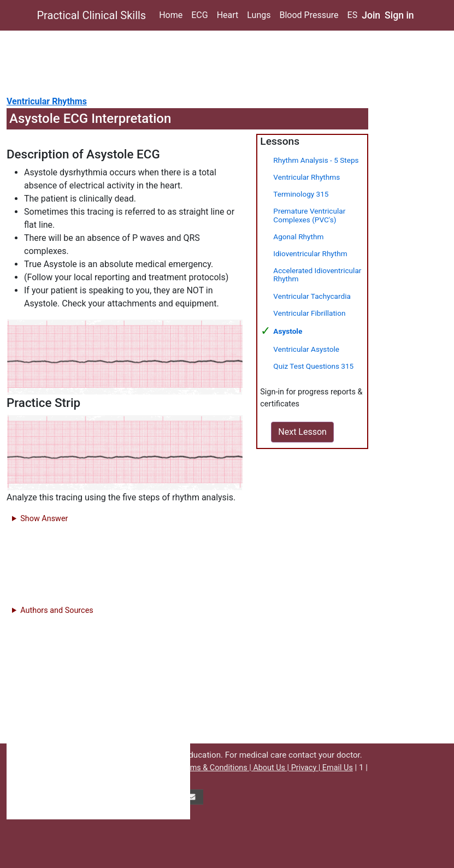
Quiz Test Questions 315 (313, 366)
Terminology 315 (301, 194)
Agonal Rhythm (298, 237)
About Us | (272, 768)
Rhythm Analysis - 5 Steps (316, 160)
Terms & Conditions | (216, 768)
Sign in (399, 15)
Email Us (338, 768)
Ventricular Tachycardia (312, 296)
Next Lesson (302, 432)
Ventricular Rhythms (47, 101)
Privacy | (307, 768)
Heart (228, 15)
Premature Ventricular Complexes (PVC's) (309, 215)
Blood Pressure (309, 15)
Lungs (259, 15)
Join (371, 15)
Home (171, 15)
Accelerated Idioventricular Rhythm (317, 274)
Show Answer (44, 519)
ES (353, 15)
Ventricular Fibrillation (309, 313)
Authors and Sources (57, 610)
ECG (199, 15)
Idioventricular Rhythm (310, 253)
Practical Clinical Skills (92, 15)
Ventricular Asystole (306, 349)
